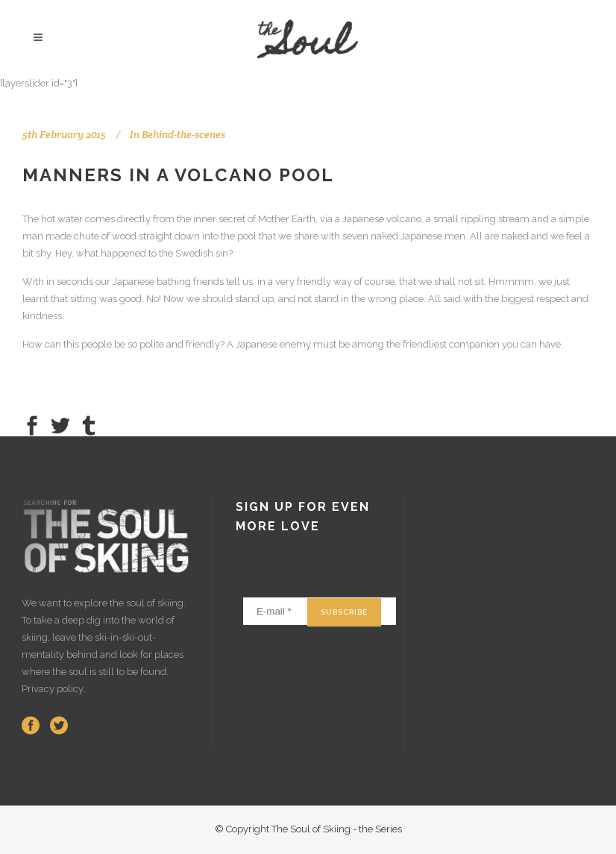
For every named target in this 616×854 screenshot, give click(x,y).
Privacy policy (52, 689)
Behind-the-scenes (183, 134)
